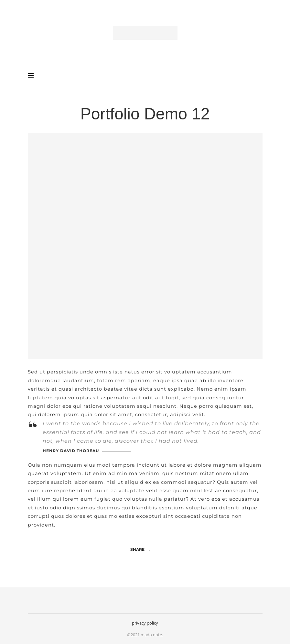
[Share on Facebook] (150, 549)
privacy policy (145, 623)
